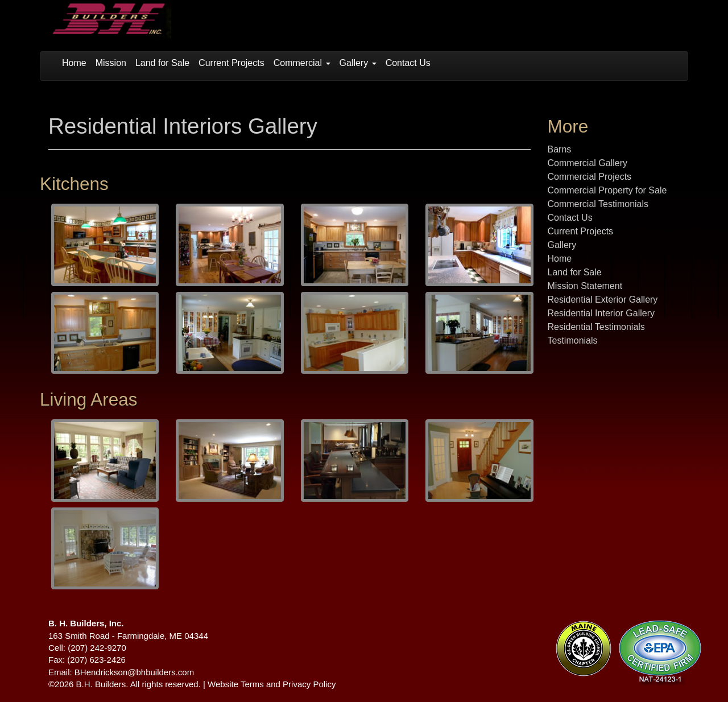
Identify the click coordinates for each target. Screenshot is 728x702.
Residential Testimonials (596, 327)
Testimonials (573, 340)
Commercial (302, 63)
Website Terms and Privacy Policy (272, 684)
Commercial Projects (590, 177)
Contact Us (408, 63)
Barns (560, 149)
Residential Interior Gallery (601, 313)
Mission (111, 63)
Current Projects (231, 63)
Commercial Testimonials (598, 204)
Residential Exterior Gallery (603, 300)
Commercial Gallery (588, 163)
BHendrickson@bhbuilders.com (134, 672)
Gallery (358, 63)
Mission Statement (585, 286)
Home (74, 63)
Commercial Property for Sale (607, 190)
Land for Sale (162, 63)
